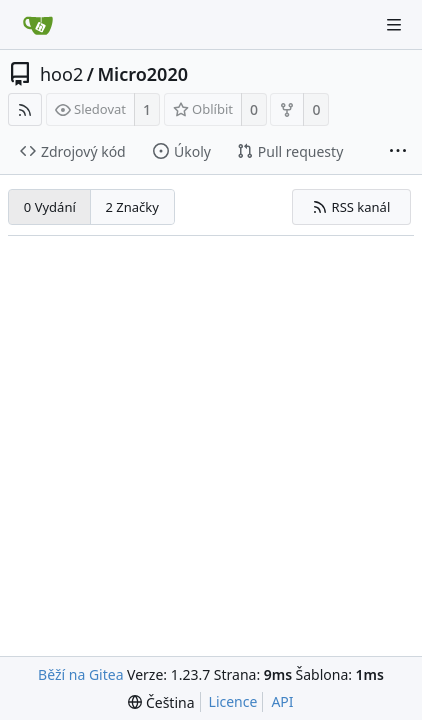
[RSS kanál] (25, 109)
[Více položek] (398, 152)
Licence (233, 701)
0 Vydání (50, 207)
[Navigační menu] (394, 25)
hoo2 (61, 74)
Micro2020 (142, 74)
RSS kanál (351, 207)
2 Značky (131, 207)
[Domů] (38, 25)
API (282, 701)
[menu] (161, 702)
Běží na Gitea (80, 674)
